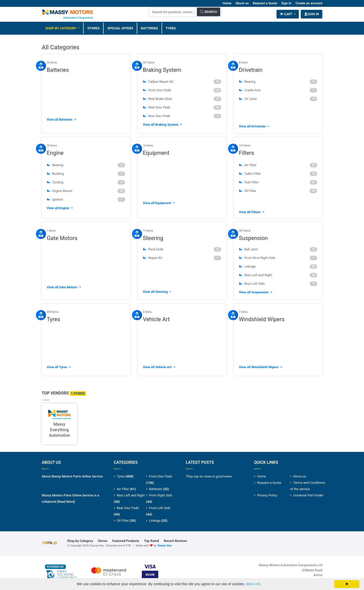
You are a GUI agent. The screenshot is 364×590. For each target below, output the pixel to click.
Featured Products (126, 541)
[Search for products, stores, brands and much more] (173, 12)
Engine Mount (86, 191)
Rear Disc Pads (182, 107)
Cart (286, 14)
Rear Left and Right (278, 275)
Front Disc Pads (182, 90)
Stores (93, 28)
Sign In (286, 3)
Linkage (278, 267)
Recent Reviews (175, 541)
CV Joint (278, 99)
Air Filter (278, 165)
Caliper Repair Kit (182, 81)
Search (209, 12)
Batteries (150, 28)
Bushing (86, 174)
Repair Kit (182, 258)
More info (253, 584)
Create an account (309, 3)
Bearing (278, 81)
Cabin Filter (278, 174)
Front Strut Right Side (278, 258)
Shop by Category (61, 28)
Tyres (171, 28)
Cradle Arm (278, 90)
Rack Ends (182, 249)
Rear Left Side (278, 284)
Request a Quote (265, 3)
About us (242, 3)
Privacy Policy (267, 495)
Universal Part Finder (308, 495)
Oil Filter (278, 191)
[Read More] (66, 502)
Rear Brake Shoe (182, 99)
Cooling (86, 182)
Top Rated (152, 541)
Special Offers (120, 28)
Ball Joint (278, 249)
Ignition (86, 200)
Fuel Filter (278, 182)
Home (227, 3)
